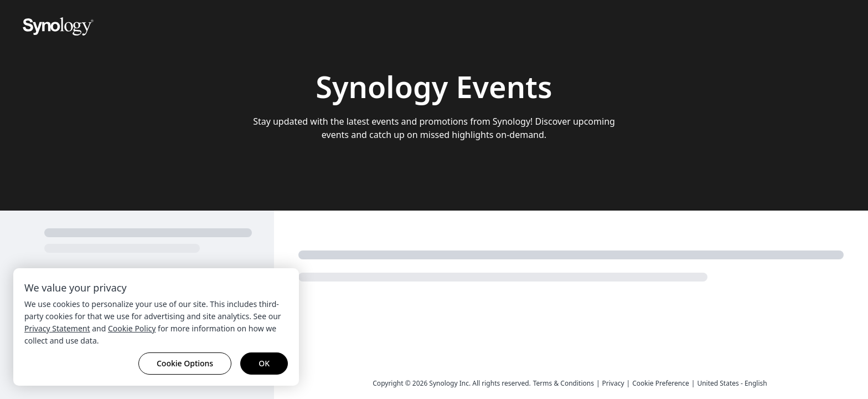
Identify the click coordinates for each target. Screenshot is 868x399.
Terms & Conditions (564, 383)
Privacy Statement (57, 328)
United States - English (732, 383)
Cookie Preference (661, 383)
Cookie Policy (132, 328)
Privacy (613, 383)
